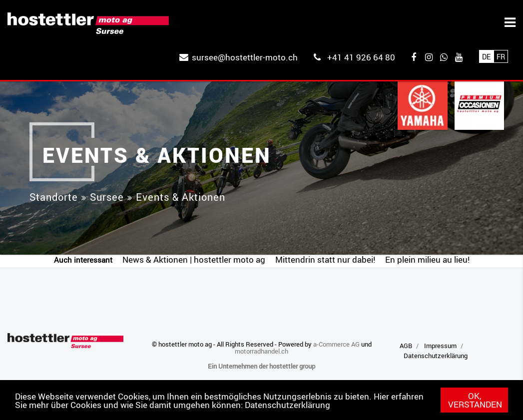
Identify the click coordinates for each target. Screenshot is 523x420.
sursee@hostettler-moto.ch (245, 57)
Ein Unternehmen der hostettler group (261, 366)
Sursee (107, 197)
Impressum (440, 346)
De (486, 57)
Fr (501, 57)
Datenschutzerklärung (287, 405)
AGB (406, 346)
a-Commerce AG (336, 344)
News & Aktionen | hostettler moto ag (194, 259)
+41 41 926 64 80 (361, 57)
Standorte (54, 197)
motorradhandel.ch (261, 351)
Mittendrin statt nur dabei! (325, 259)
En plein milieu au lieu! (427, 259)
